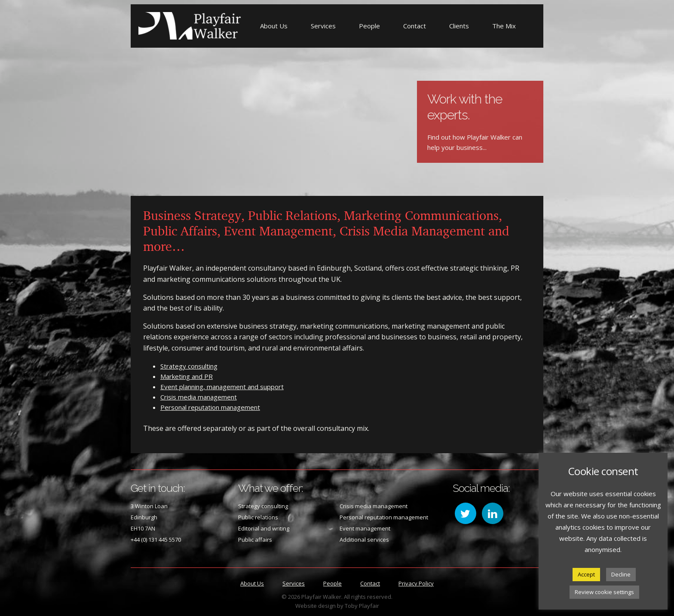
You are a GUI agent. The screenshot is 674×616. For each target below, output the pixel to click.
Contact (415, 26)
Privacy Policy (416, 583)
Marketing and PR (187, 376)
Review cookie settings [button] (604, 592)
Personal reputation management (210, 407)
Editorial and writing (264, 528)
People (369, 26)
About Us (274, 26)
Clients (459, 26)
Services (323, 26)
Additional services (364, 540)
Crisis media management (199, 397)
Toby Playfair (362, 606)
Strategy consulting (189, 366)
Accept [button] (586, 574)
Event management (365, 528)
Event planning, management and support (222, 387)
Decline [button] (621, 574)
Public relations (258, 517)
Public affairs (255, 540)
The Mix (504, 26)
